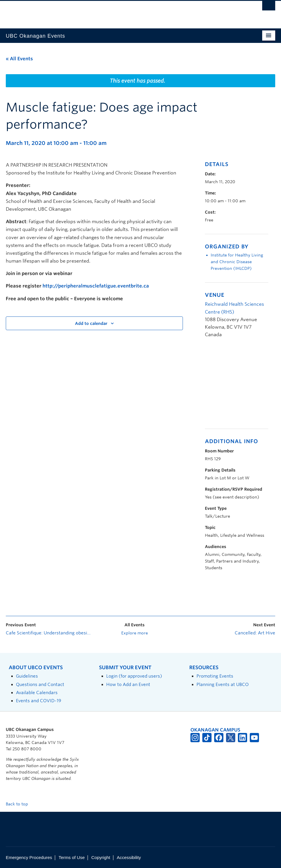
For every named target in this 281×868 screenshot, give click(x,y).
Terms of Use (72, 857)
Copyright (101, 857)
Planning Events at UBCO (223, 684)
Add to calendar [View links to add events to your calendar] (91, 323)
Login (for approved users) (134, 676)
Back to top (20, 804)
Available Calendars (37, 693)
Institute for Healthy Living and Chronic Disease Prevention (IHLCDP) (237, 262)
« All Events (19, 59)
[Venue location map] (235, 386)
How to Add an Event (128, 684)
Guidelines (27, 676)
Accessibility (129, 857)
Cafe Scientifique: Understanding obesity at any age (48, 633)
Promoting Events (215, 676)
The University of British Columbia (120, 12)
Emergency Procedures (29, 857)
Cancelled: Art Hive (255, 633)
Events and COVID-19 (38, 701)
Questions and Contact (40, 684)
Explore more (135, 633)
